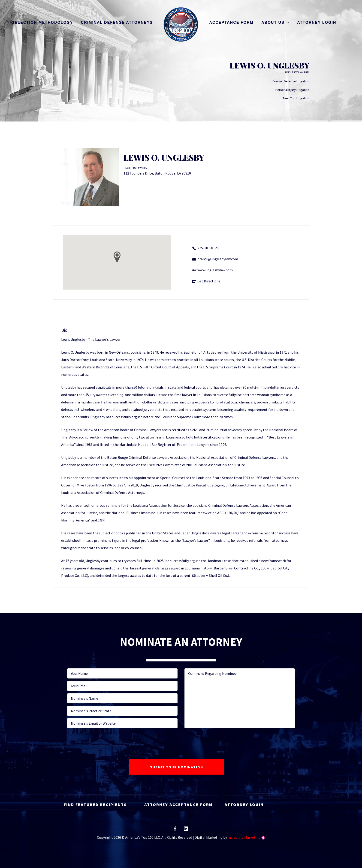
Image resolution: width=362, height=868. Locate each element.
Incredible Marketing (244, 837)
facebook (175, 830)
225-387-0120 (208, 248)
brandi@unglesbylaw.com (218, 259)
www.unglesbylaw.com (215, 270)
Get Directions (209, 281)
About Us (273, 22)
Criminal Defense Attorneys (117, 22)
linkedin (186, 830)
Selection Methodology (42, 22)
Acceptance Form (231, 22)
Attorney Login (317, 22)
